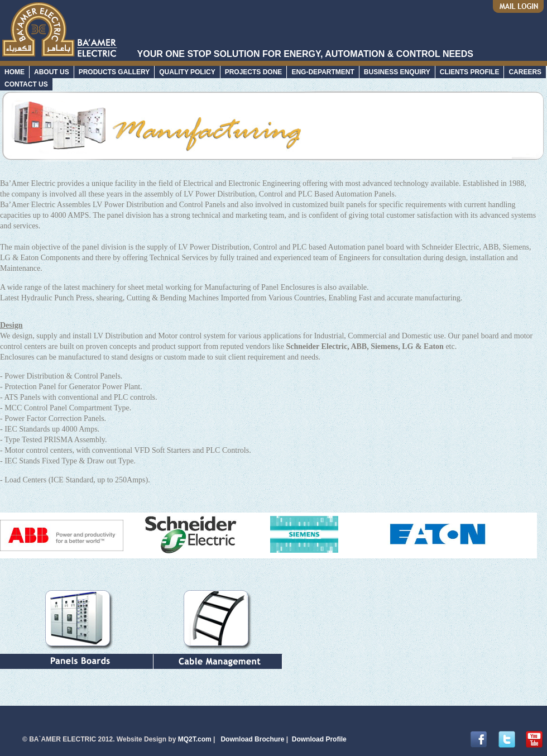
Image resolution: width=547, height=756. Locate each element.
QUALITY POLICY (187, 72)
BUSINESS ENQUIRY (397, 72)
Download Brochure (252, 739)
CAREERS (525, 72)
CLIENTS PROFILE (470, 72)
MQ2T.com (193, 739)
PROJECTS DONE (254, 72)
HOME (15, 72)
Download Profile (319, 739)
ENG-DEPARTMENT (323, 72)
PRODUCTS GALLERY (114, 72)
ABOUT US (52, 72)
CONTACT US (26, 84)
